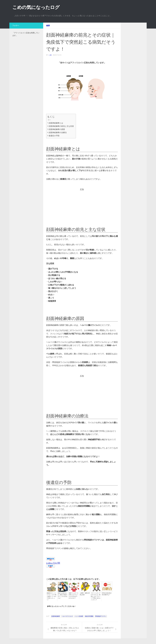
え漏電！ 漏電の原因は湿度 (85, 593)
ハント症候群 (79, 616)
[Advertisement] (82, 204)
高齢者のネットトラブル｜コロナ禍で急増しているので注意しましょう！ (51, 596)
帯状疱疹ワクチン (101, 616)
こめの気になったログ (36, 7)
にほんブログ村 (53, 562)
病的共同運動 (89, 616)
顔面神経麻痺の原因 (57, 129)
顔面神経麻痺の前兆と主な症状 (62, 126)
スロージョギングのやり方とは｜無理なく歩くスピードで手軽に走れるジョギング (96, 596)
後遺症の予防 (54, 135)
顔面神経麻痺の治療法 (58, 132)
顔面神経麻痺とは (56, 123)
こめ (50, 55)
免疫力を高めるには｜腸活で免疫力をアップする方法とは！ (62, 595)
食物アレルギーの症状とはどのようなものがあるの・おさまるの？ (74, 595)
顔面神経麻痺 (56, 616)
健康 (48, 26)
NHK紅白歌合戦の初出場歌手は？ (107, 593)
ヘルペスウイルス (67, 616)
